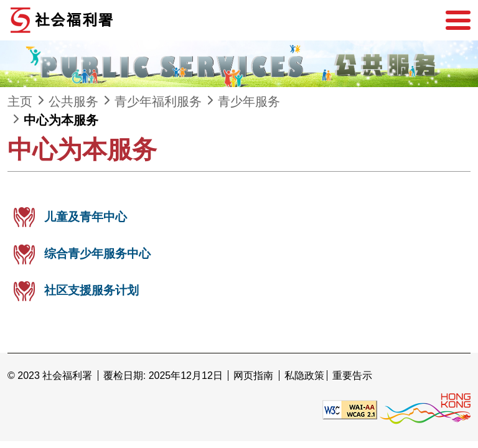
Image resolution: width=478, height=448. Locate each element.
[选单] (458, 21)
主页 (20, 101)
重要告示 (352, 376)
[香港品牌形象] (425, 409)
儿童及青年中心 (86, 217)
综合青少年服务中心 (97, 254)
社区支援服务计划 (91, 290)
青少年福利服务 (158, 101)
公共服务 (73, 101)
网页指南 (253, 376)
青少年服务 (249, 101)
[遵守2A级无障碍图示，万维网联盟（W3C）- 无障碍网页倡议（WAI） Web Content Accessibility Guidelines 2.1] (350, 409)
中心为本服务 (61, 120)
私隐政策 (304, 376)
